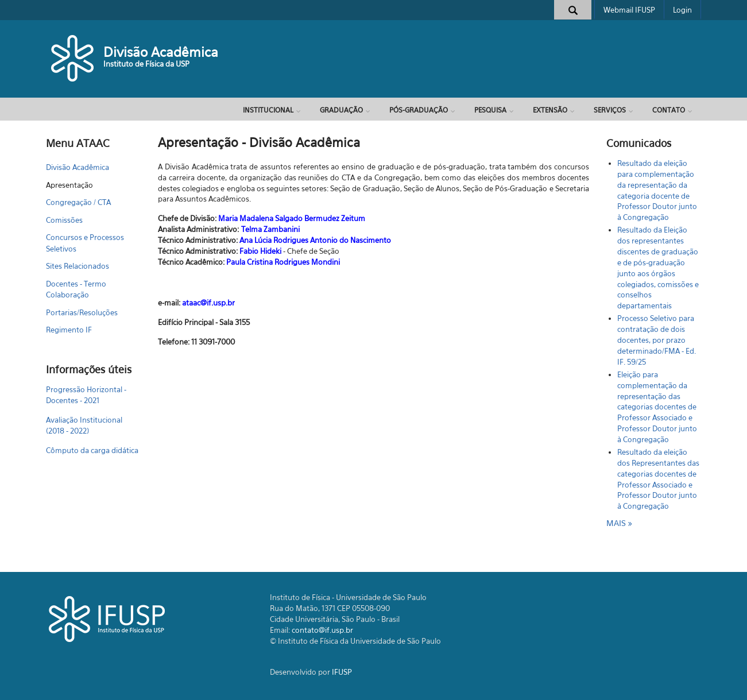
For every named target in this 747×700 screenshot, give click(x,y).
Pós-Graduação (419, 110)
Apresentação (69, 185)
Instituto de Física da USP (146, 64)
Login (682, 10)
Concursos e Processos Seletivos (85, 243)
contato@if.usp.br (322, 630)
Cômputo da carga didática (92, 450)
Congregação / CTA (78, 202)
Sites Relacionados (78, 266)
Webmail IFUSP (629, 10)
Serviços (610, 110)
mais (617, 523)
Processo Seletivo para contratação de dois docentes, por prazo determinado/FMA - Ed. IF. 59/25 (657, 340)
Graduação (341, 110)
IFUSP (342, 672)
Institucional (268, 110)
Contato (669, 110)
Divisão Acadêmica (161, 52)
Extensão (550, 110)
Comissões (64, 220)
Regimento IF (69, 330)
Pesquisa (490, 110)
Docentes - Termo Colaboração (76, 289)
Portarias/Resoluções (82, 312)
